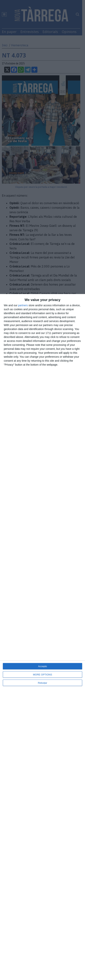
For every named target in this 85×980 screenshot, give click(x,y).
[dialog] (42, 637)
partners (23, 305)
